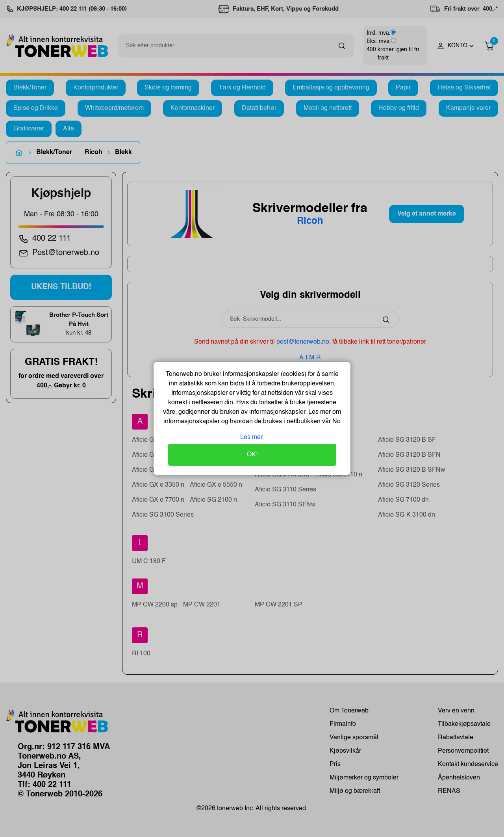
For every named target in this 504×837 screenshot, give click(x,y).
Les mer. (252, 437)
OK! (252, 455)
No (336, 422)
